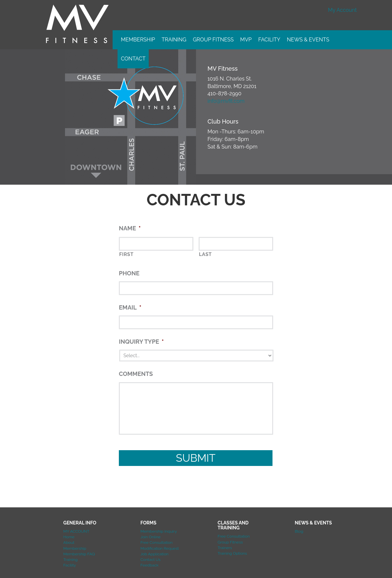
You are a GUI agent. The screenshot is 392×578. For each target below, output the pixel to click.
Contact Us (151, 560)
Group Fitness (213, 40)
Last (205, 254)
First (126, 254)
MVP (246, 40)
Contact (133, 59)
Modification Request (160, 548)
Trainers (225, 548)
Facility (269, 40)
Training (174, 40)
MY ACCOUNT (76, 531)
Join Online (151, 537)
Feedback (150, 565)
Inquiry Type (141, 342)
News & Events (308, 40)
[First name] (156, 244)
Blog (299, 531)
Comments (136, 374)
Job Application (155, 554)
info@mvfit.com (226, 101)
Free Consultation (157, 543)
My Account (342, 10)
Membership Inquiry (159, 531)
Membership (138, 40)
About (69, 543)
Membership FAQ (79, 554)
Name (130, 228)
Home (69, 537)
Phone (129, 273)
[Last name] (236, 244)
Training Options (232, 553)
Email (130, 307)
